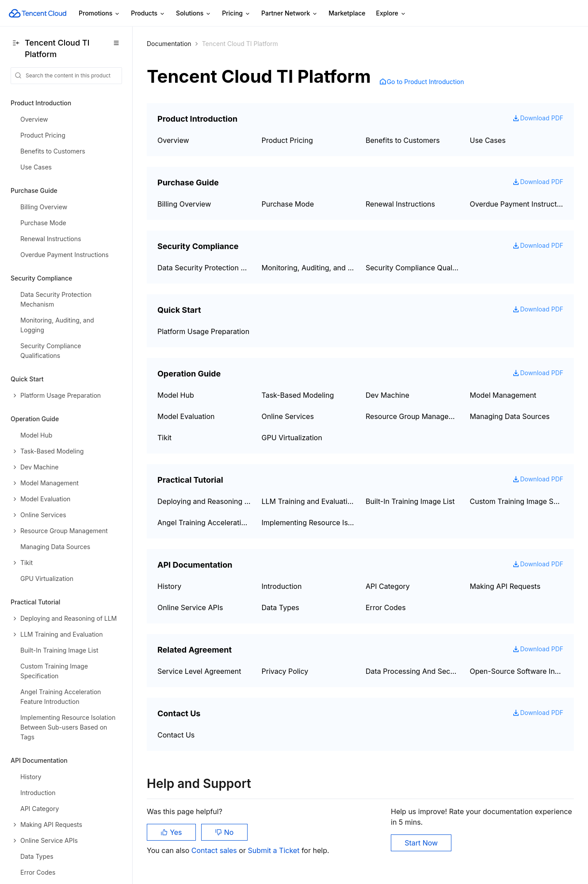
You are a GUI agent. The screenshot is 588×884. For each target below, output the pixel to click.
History (169, 586)
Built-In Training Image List (410, 501)
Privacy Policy (285, 671)
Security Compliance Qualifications (412, 268)
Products (148, 13)
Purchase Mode (288, 204)
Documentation (169, 44)
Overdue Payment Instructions (517, 204)
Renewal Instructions (400, 204)
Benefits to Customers (403, 140)
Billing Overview (184, 204)
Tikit (164, 438)
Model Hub (176, 395)
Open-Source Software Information (517, 671)
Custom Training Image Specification (517, 501)
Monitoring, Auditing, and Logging (309, 268)
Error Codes (386, 607)
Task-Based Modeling (298, 395)
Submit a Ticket (274, 850)
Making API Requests (505, 586)
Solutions (194, 13)
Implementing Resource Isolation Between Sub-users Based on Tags (309, 523)
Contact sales (215, 850)
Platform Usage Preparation (203, 331)
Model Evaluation (186, 416)
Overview (173, 140)
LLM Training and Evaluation (309, 501)
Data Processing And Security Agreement (412, 671)
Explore (391, 13)
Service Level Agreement (199, 671)
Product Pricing (287, 140)
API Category (388, 586)
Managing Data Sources (510, 416)
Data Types (281, 607)
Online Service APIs (190, 607)
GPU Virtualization (292, 438)
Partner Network (290, 13)
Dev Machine (388, 395)
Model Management (503, 395)
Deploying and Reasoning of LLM (204, 501)
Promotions (99, 13)
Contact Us (176, 735)
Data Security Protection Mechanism (204, 268)
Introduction (282, 586)
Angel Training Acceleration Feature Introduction (204, 523)
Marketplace (347, 13)
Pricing (236, 13)
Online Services (288, 416)
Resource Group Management (412, 416)
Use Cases (488, 140)
